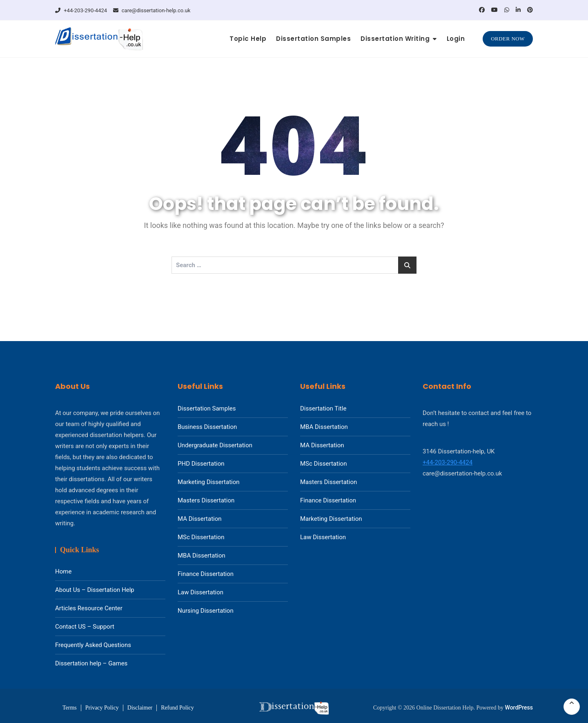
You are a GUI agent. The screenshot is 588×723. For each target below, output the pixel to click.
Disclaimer (140, 708)
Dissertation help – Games (91, 663)
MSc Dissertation (201, 537)
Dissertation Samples (313, 39)
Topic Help (248, 39)
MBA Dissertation (202, 556)
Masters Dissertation (206, 500)
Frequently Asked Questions (93, 645)
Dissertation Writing (395, 39)
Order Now (508, 39)
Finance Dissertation (206, 574)
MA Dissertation (200, 519)
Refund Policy (177, 708)
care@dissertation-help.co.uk (152, 10)
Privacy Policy (102, 708)
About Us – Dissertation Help (95, 590)
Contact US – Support (85, 627)
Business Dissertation (207, 427)
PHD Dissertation (201, 464)
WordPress (519, 707)
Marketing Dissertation (209, 482)
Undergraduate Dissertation (215, 445)
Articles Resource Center (89, 608)
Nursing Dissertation (206, 611)
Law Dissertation (200, 592)
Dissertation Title (323, 408)
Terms (70, 708)
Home (63, 571)
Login (456, 39)
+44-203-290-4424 (81, 10)
